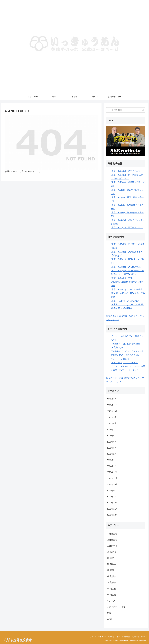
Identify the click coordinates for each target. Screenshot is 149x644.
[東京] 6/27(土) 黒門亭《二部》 (127, 228)
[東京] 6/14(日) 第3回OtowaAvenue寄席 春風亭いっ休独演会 (127, 282)
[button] (143, 110)
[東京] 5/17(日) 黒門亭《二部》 (127, 171)
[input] (126, 110)
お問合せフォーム (139, 637)
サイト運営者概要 (123, 637)
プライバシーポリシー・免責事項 (102, 637)
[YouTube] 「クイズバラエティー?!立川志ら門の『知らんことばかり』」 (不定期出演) (127, 355)
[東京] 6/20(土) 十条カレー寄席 (127, 290)
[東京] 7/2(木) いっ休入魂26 (125, 301)
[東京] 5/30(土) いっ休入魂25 (126, 267)
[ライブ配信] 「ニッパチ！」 (124, 363)
